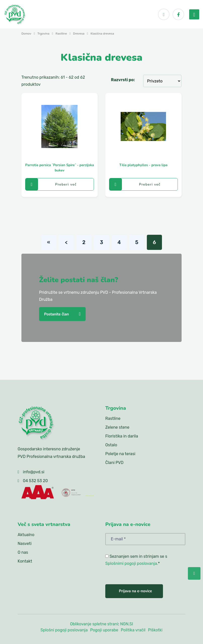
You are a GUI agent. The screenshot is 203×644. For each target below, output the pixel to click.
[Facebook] (178, 14)
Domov (26, 34)
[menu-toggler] (194, 14)
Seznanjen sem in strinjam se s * (136, 560)
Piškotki (155, 630)
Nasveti (25, 544)
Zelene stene (117, 427)
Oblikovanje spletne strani (94, 624)
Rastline (61, 34)
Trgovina (44, 34)
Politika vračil (133, 630)
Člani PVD (114, 463)
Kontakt (25, 561)
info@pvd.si (34, 472)
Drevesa (79, 34)
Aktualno (26, 535)
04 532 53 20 (35, 481)
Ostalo (111, 445)
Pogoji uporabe (104, 630)
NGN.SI (127, 624)
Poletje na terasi (120, 454)
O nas (23, 552)
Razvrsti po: (123, 80)
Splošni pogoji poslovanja (64, 630)
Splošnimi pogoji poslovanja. (132, 563)
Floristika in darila (122, 436)
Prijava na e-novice (135, 591)
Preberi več (51, 184)
